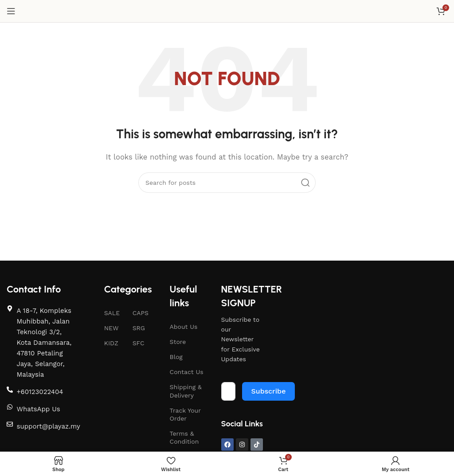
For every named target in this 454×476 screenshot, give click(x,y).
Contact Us (187, 372)
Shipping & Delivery (186, 391)
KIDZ (111, 343)
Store (178, 342)
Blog (176, 357)
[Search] (227, 183)
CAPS (141, 313)
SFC (139, 343)
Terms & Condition (184, 437)
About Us (184, 327)
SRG (139, 328)
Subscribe (269, 391)
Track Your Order (185, 414)
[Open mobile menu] (11, 11)
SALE (112, 313)
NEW (112, 328)
